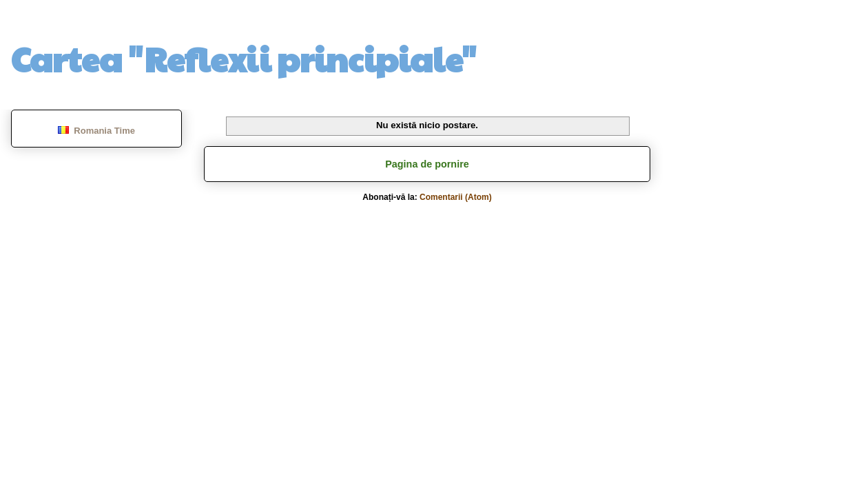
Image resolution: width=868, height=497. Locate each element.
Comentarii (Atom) (456, 197)
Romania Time (96, 131)
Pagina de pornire (427, 164)
